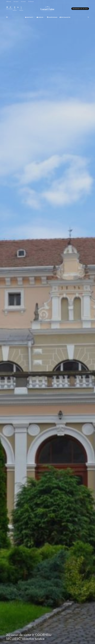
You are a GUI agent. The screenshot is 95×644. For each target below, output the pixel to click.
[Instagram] (10, 9)
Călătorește (9, 1)
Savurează (23, 1)
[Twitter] (21, 9)
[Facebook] (7, 9)
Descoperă (16, 1)
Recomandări (65, 17)
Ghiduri (40, 17)
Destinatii (29, 17)
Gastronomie (52, 17)
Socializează (31, 1)
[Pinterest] (15, 9)
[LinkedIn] (18, 9)
